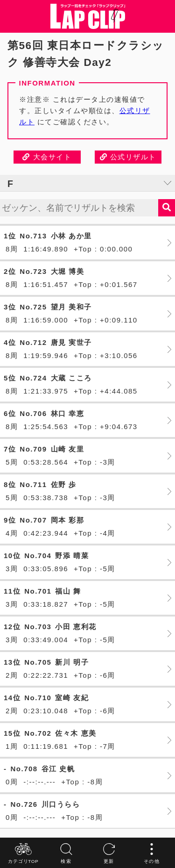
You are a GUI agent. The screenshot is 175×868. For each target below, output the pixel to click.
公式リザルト (128, 157)
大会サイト (47, 157)
